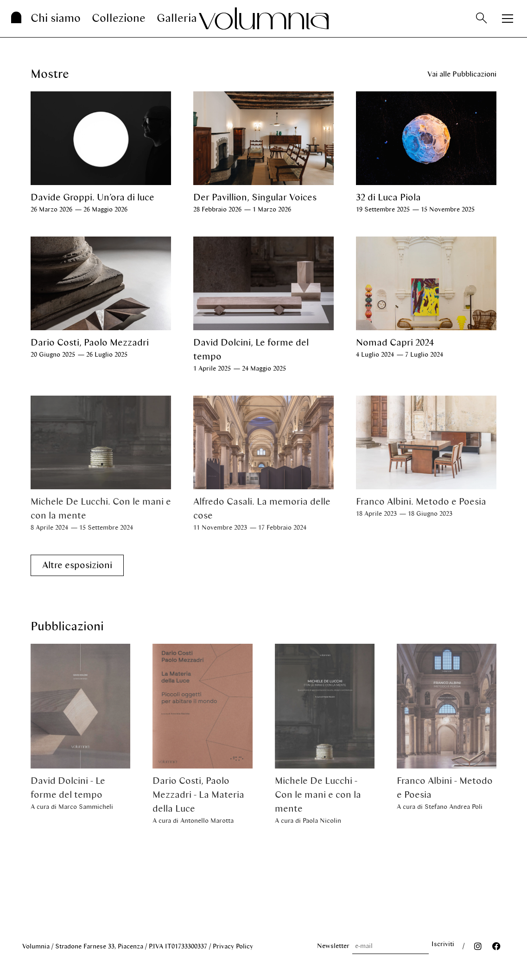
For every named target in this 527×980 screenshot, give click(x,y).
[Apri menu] (508, 19)
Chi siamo (56, 18)
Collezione (119, 18)
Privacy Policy (233, 946)
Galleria (177, 18)
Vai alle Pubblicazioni (462, 74)
